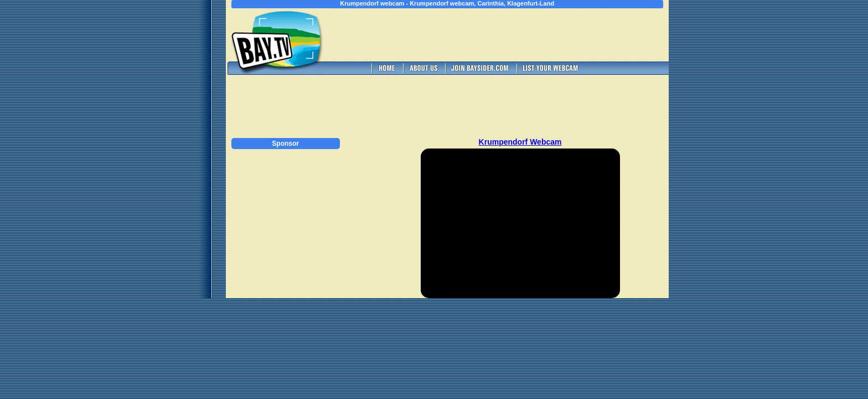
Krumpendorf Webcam (520, 142)
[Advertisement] (520, 35)
